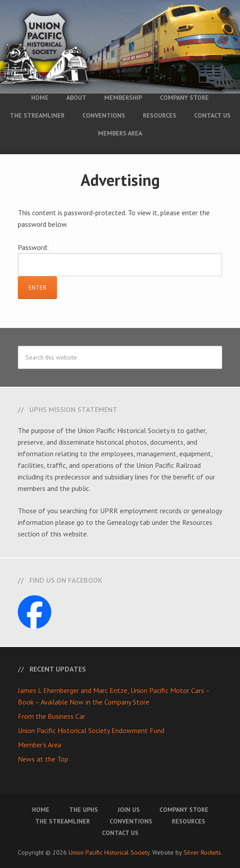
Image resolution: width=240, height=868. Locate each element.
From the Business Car (51, 716)
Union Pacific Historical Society (109, 852)
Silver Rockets (202, 852)
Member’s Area (39, 745)
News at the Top (43, 759)
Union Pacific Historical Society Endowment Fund (91, 730)
